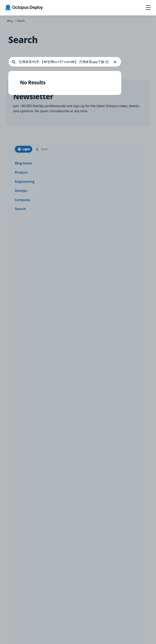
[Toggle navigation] (148, 8)
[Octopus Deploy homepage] (24, 8)
